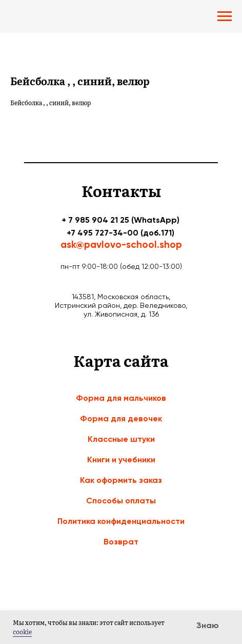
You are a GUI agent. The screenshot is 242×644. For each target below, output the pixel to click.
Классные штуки (121, 439)
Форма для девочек (121, 418)
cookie (22, 632)
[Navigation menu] (225, 16)
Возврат (121, 542)
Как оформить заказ (121, 480)
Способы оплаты (121, 501)
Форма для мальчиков (121, 398)
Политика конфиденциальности (121, 521)
